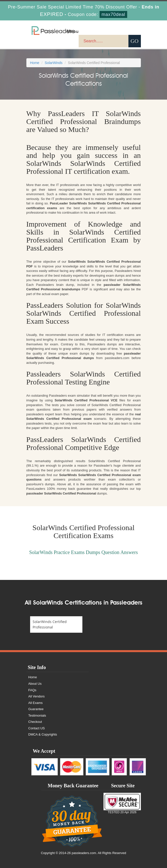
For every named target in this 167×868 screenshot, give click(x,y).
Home (35, 63)
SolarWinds (54, 63)
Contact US (37, 728)
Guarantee (36, 709)
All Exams (36, 703)
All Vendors (37, 696)
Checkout (35, 722)
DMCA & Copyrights (43, 734)
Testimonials (37, 715)
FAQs (32, 690)
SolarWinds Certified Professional (50, 624)
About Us (35, 684)
